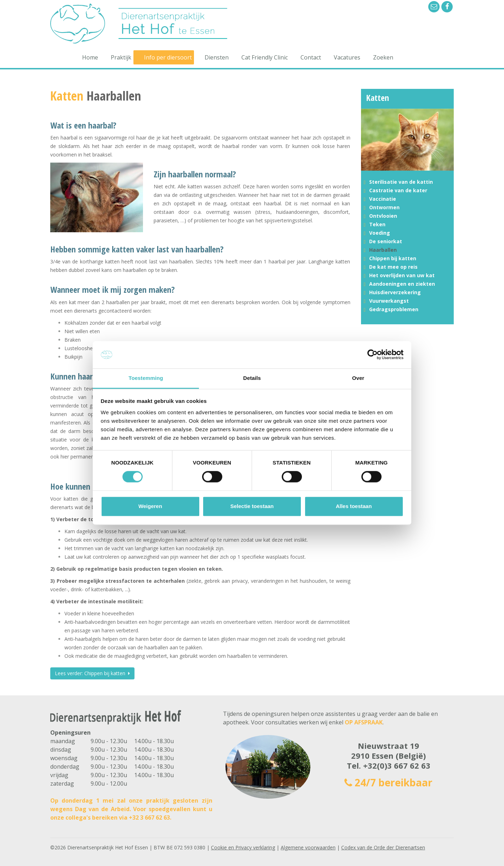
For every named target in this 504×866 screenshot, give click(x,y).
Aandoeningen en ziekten (402, 284)
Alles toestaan (354, 506)
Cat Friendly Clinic (265, 57)
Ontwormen (384, 207)
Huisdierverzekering (395, 292)
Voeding (380, 233)
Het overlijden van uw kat (402, 275)
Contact (311, 57)
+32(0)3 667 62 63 (397, 765)
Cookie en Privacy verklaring (243, 847)
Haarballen (383, 250)
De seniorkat (386, 241)
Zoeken (383, 57)
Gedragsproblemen (394, 309)
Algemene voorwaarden (308, 847)
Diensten (217, 57)
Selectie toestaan (252, 506)
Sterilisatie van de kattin (401, 182)
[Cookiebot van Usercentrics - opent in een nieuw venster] (373, 355)
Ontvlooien (383, 216)
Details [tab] (252, 378)
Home (90, 57)
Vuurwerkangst (389, 301)
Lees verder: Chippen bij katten (92, 673)
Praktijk (121, 57)
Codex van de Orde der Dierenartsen (383, 847)
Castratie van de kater (398, 190)
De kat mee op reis (393, 267)
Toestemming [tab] (146, 378)
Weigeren (150, 506)
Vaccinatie (383, 199)
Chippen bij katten (393, 258)
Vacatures (347, 57)
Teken (377, 224)
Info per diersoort (168, 57)
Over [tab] (358, 378)
